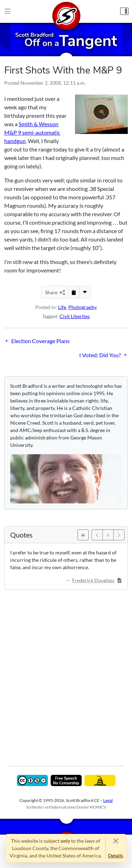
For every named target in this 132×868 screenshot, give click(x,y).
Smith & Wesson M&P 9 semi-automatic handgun (32, 132)
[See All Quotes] (83, 535)
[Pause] (108, 535)
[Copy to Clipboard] (74, 292)
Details (116, 856)
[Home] (66, 11)
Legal (108, 800)
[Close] (116, 841)
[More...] (85, 292)
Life (62, 307)
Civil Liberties (75, 316)
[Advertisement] (66, 673)
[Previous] (97, 535)
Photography (83, 307)
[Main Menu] (8, 12)
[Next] (119, 535)
